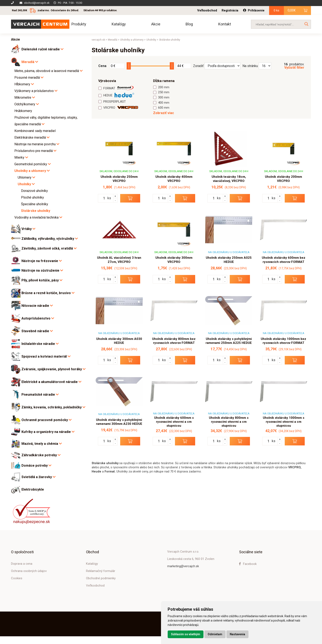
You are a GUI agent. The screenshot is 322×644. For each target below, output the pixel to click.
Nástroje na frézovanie (42, 261)
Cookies (17, 578)
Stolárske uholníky (36, 211)
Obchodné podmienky (101, 578)
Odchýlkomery (27, 104)
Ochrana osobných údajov (29, 571)
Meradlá (30, 62)
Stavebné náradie (37, 331)
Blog (189, 24)
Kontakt (225, 24)
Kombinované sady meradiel (35, 131)
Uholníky (26, 184)
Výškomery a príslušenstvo (36, 91)
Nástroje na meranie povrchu (37, 144)
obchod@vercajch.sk (37, 3)
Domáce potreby (36, 466)
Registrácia (230, 11)
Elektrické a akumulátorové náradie (51, 382)
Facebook (248, 564)
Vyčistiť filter (294, 68)
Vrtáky (28, 229)
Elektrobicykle (33, 490)
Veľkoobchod (207, 11)
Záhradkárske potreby (41, 455)
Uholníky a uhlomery (32, 171)
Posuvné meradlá (29, 78)
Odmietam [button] (215, 634)
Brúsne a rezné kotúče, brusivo (48, 293)
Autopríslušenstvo (38, 318)
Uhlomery (26, 177)
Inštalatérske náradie (40, 344)
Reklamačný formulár (101, 571)
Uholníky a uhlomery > (133, 40)
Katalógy (119, 24)
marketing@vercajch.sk (183, 566)
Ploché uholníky (32, 197)
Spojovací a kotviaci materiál (46, 356)
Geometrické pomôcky (33, 164)
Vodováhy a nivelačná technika (38, 217)
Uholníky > (152, 40)
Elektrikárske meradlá (32, 137)
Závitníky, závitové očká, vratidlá (49, 248)
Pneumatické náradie (40, 395)
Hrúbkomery (23, 111)
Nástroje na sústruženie (42, 270)
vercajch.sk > (99, 40)
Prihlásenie (254, 10)
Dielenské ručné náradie (42, 49)
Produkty (79, 24)
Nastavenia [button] (237, 634)
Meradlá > (114, 40)
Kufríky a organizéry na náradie (48, 432)
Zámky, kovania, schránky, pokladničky (53, 407)
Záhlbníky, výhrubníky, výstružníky (50, 239)
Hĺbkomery (24, 84)
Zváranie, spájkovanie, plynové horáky (54, 369)
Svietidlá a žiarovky (39, 477)
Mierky (21, 157)
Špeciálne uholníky (35, 204)
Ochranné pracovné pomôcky (47, 420)
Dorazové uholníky (34, 191)
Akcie (156, 24)
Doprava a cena (22, 564)
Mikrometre (25, 98)
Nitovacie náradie (37, 306)
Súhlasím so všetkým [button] (186, 634)
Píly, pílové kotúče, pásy (42, 280)
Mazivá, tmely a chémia (42, 444)
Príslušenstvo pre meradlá (35, 151)
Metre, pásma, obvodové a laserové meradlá (49, 71)
